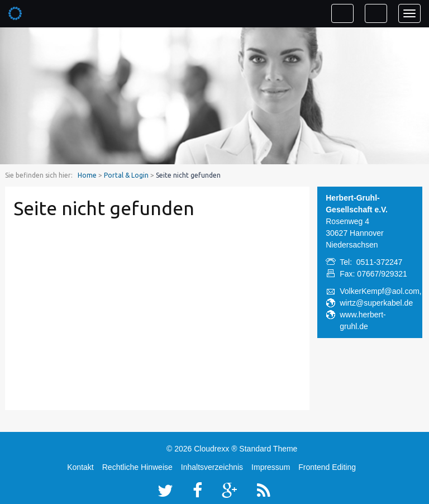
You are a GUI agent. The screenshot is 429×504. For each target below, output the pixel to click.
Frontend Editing (327, 467)
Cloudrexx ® (215, 449)
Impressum (271, 467)
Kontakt (80, 467)
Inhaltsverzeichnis (212, 467)
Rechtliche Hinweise (137, 467)
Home (87, 175)
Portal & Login (126, 175)
